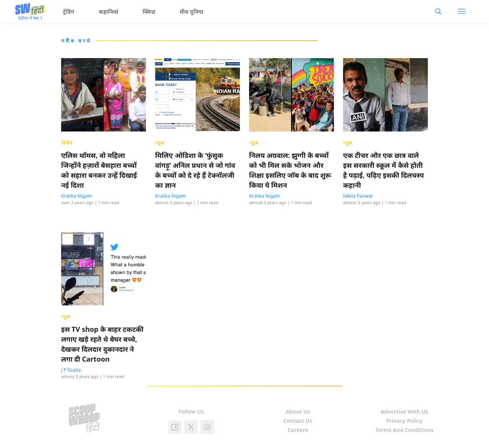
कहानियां (109, 12)
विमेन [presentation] (67, 143)
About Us (298, 411)
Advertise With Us (404, 411)
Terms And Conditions (404, 430)
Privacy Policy (404, 421)
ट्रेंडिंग (69, 12)
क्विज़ (149, 12)
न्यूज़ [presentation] (160, 143)
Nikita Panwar (358, 196)
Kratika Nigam (76, 196)
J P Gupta (71, 370)
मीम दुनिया (191, 12)
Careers (298, 430)
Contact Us (298, 421)
